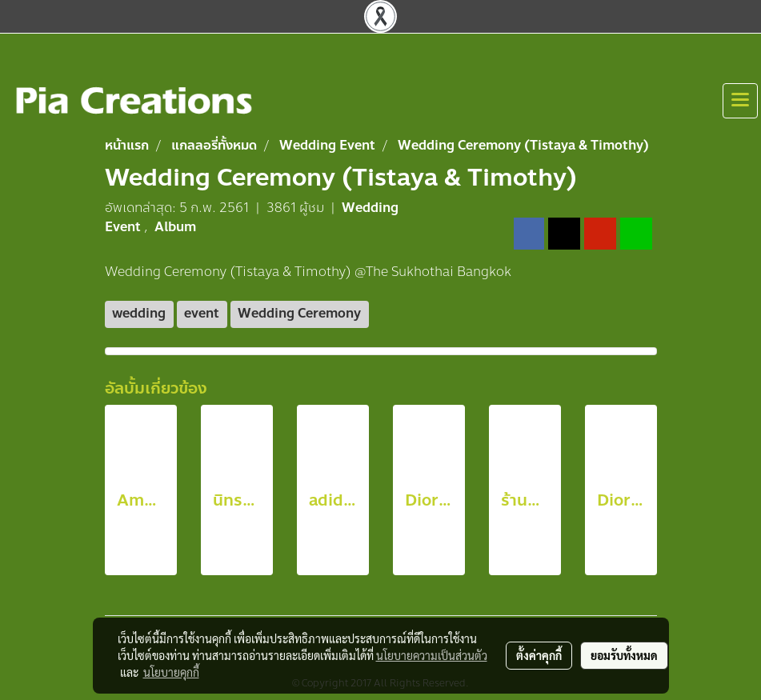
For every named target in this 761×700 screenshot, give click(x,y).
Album (175, 227)
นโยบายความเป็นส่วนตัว (432, 655)
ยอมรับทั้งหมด (624, 655)
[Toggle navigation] (740, 101)
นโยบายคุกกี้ (171, 672)
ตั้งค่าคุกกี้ (539, 655)
